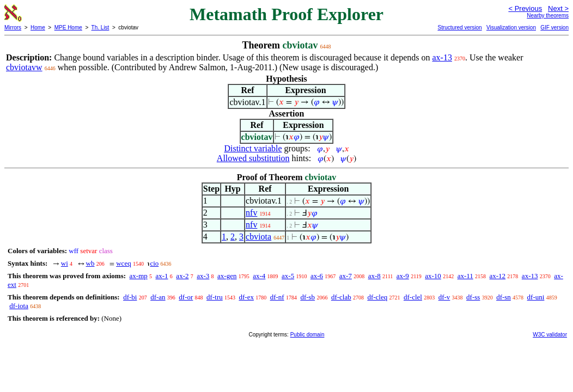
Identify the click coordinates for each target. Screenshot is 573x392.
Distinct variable (253, 148)
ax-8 (374, 276)
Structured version (459, 27)
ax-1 (162, 276)
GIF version (554, 27)
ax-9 (403, 276)
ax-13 (442, 57)
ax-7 (346, 276)
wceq (123, 263)
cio (154, 263)
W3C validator (550, 335)
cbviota (258, 237)
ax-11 (465, 276)
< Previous (525, 8)
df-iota (19, 306)
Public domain (307, 335)
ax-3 (203, 276)
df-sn (504, 297)
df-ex (246, 297)
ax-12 (498, 276)
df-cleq (377, 297)
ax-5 (288, 276)
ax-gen (227, 276)
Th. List (100, 27)
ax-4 (259, 276)
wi (65, 263)
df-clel (413, 297)
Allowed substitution (253, 158)
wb (90, 263)
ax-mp (139, 276)
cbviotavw (24, 67)
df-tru (215, 297)
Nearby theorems (548, 16)
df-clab (341, 297)
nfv (251, 213)
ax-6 (317, 276)
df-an (158, 297)
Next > (558, 8)
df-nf (277, 297)
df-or (186, 297)
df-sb (307, 297)
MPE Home (68, 27)
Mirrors (13, 27)
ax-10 (433, 276)
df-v (444, 297)
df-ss (473, 297)
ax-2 (182, 276)
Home (38, 27)
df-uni (536, 297)
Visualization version (511, 27)
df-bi (130, 297)
